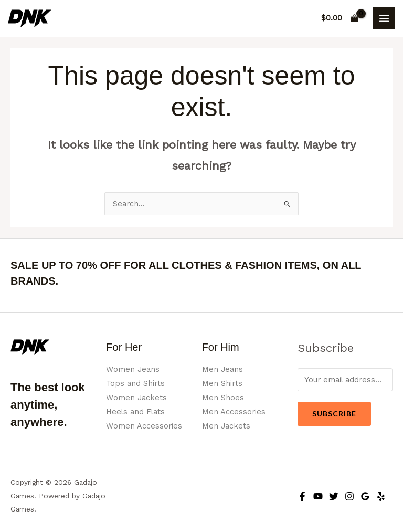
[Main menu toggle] (384, 18)
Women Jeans (133, 369)
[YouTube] (318, 496)
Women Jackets (136, 398)
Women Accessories (144, 426)
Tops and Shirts (135, 383)
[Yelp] (381, 496)
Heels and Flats (135, 412)
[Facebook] (302, 496)
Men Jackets (226, 426)
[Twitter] (334, 496)
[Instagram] (349, 496)
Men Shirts (222, 383)
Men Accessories (234, 412)
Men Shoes (223, 398)
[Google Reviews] (365, 496)
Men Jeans (222, 369)
